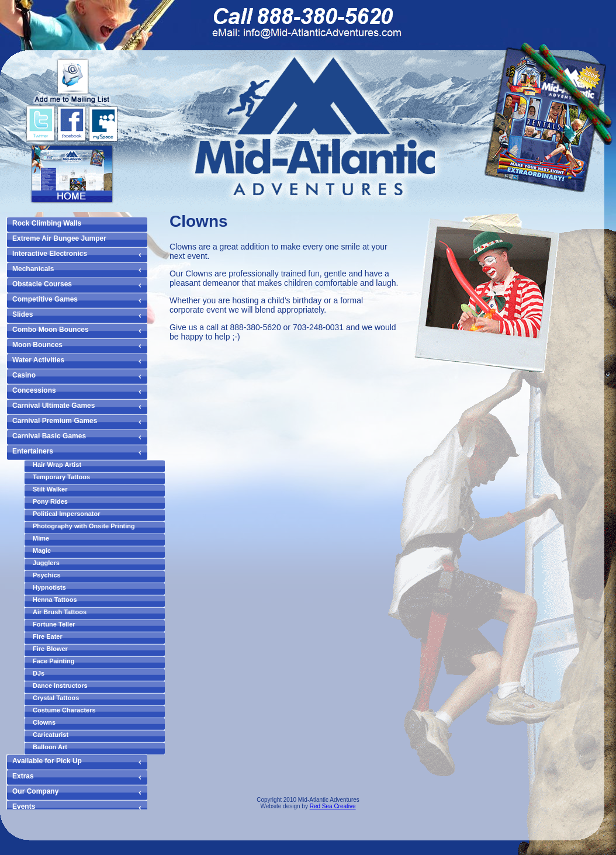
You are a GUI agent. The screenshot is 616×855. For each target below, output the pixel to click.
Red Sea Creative (333, 806)
